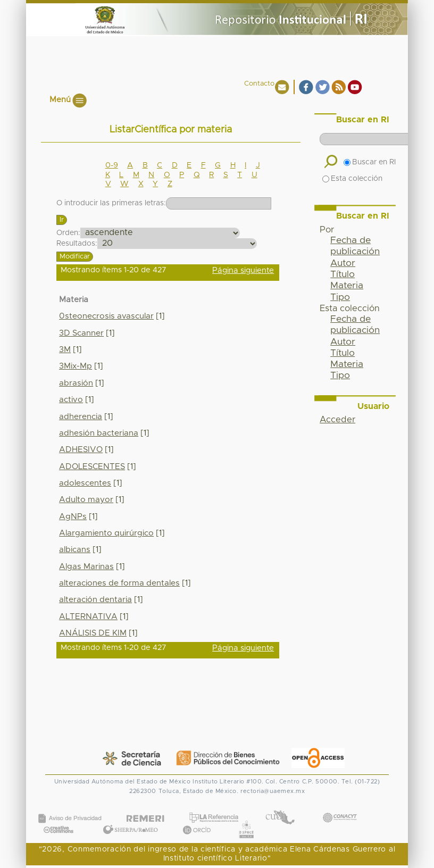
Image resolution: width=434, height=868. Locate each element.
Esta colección (352, 179)
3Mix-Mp (76, 366)
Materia (347, 286)
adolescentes (85, 483)
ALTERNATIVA (88, 617)
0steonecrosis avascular (106, 316)
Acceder (337, 420)
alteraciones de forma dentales (119, 583)
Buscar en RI (370, 162)
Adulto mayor (86, 500)
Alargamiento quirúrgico (106, 533)
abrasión (76, 383)
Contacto (259, 84)
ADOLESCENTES (92, 467)
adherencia (81, 417)
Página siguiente (243, 270)
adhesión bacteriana (99, 433)
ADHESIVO (81, 450)
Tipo (340, 297)
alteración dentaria (95, 600)
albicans (75, 550)
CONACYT (340, 807)
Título (343, 274)
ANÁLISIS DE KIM (93, 633)
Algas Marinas (86, 567)
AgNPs (73, 517)
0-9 (112, 165)
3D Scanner (81, 333)
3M (65, 350)
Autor (343, 263)
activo (71, 400)
